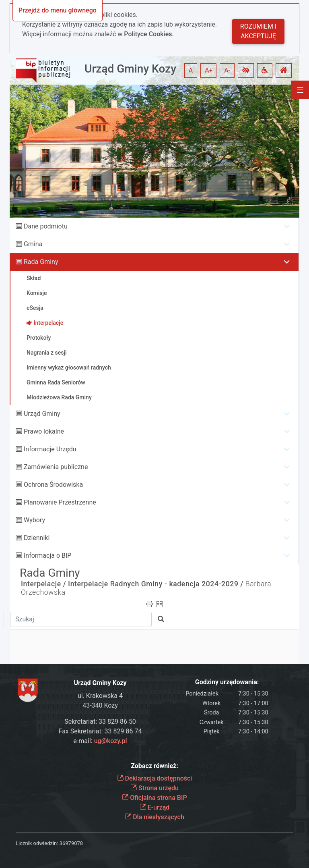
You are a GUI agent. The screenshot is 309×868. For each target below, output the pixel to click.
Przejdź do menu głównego (58, 10)
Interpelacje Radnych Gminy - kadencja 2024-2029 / (156, 584)
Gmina (33, 244)
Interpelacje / (43, 584)
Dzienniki (37, 538)
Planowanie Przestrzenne (60, 502)
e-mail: (100, 741)
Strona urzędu (154, 788)
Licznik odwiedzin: (37, 843)
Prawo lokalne (44, 431)
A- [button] (227, 70)
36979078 (71, 843)
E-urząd (155, 807)
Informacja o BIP (47, 555)
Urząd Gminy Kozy (130, 69)
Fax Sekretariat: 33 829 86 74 (100, 731)
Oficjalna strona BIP (154, 798)
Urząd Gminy (42, 414)
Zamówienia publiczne (56, 467)
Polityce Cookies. (149, 34)
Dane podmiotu (46, 226)
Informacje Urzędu (50, 449)
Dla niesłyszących (154, 817)
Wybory (34, 520)
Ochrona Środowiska (53, 485)
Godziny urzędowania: (227, 682)
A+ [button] (209, 70)
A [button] (191, 70)
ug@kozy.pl (111, 741)
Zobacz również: (154, 766)
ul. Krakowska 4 (100, 696)
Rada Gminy (41, 262)
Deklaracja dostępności (155, 778)
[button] (246, 71)
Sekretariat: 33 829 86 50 (100, 722)
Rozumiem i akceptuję (258, 31)
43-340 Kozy (100, 705)
